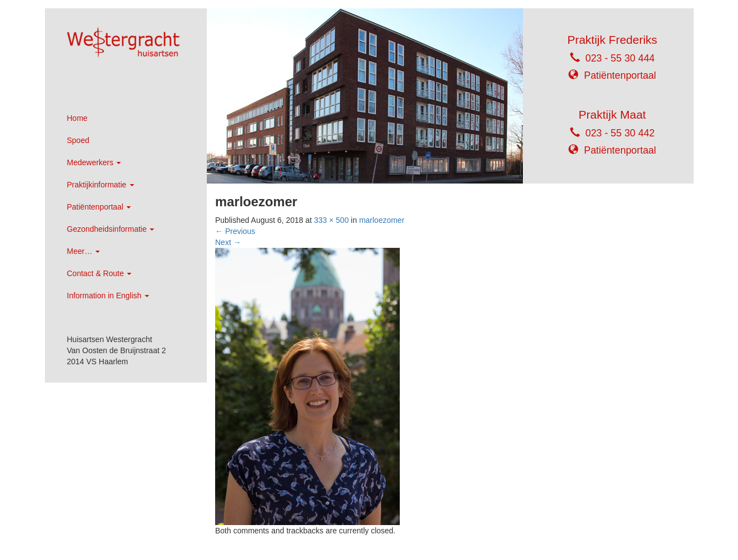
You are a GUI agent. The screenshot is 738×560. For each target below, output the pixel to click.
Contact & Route (100, 273)
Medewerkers (94, 162)
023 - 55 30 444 (620, 58)
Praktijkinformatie (101, 185)
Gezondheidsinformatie (111, 229)
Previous (235, 231)
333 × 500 (331, 220)
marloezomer (382, 220)
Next (228, 242)
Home (77, 118)
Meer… (84, 251)
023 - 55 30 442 (620, 133)
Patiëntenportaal (99, 207)
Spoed (78, 140)
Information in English (108, 296)
